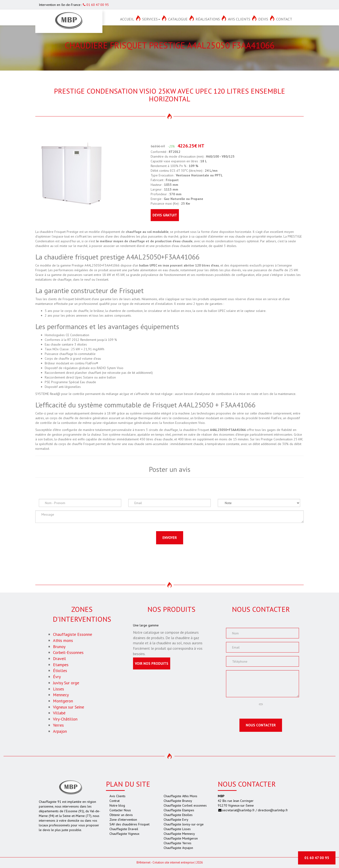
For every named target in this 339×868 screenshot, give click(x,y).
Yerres (58, 725)
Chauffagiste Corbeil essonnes (185, 805)
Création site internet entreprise (173, 862)
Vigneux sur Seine (69, 707)
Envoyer (170, 538)
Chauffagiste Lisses (177, 829)
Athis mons (63, 640)
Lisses (59, 689)
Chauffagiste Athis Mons (180, 796)
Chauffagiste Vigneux (124, 834)
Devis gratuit (165, 215)
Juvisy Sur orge (66, 683)
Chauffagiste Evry (176, 820)
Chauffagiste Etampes (179, 810)
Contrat (115, 801)
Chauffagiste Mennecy (179, 834)
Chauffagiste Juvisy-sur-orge (184, 824)
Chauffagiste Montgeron (181, 838)
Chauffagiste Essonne (73, 634)
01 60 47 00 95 (96, 5)
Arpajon (60, 731)
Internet (143, 862)
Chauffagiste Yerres (178, 843)
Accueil (127, 19)
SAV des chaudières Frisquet (129, 824)
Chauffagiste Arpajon (178, 848)
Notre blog (117, 805)
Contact (284, 19)
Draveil (59, 659)
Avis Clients (239, 19)
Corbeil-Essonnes (68, 652)
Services (151, 19)
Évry (57, 677)
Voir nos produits (152, 663)
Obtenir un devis (121, 815)
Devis (263, 19)
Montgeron (63, 701)
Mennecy (61, 695)
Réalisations (208, 19)
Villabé (59, 713)
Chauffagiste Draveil (124, 829)
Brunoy (59, 647)
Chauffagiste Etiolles (178, 815)
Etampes (61, 665)
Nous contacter (261, 725)
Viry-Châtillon (65, 719)
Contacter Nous (120, 810)
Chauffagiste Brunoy (178, 801)
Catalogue (178, 19)
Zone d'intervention (123, 820)
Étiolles (60, 671)
